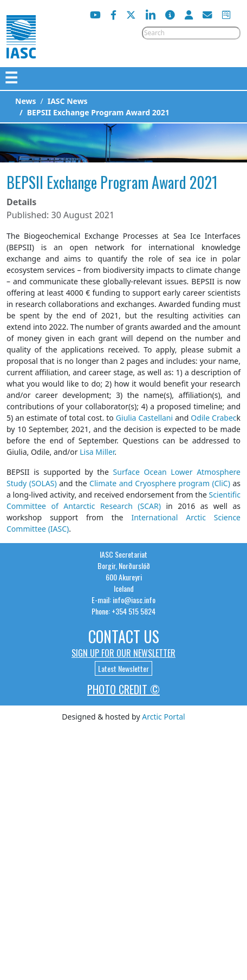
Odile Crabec (213, 418)
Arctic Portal (163, 717)
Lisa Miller (97, 452)
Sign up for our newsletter (123, 653)
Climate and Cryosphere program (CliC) (160, 483)
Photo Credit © (123, 689)
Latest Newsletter (123, 668)
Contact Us (124, 636)
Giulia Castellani (144, 418)
